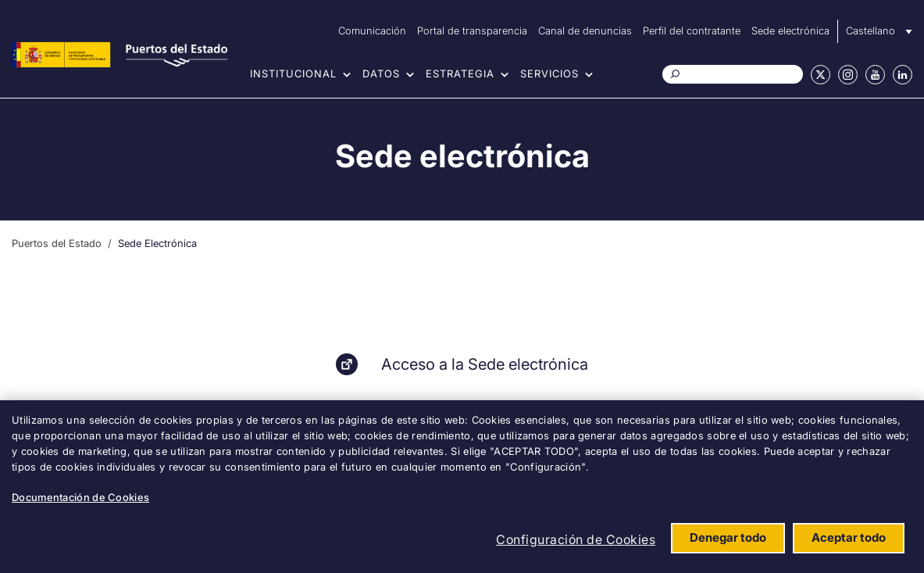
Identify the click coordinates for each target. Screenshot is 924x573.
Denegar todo (728, 537)
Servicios (549, 73)
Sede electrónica (790, 30)
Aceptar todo (849, 537)
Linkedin (903, 75)
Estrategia (460, 73)
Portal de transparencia (472, 30)
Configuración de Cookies (576, 539)
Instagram (848, 75)
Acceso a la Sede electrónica (485, 364)
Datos (381, 73)
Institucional (293, 73)
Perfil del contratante (692, 30)
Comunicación (372, 30)
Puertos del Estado (57, 243)
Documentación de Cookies (80, 497)
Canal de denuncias (585, 30)
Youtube (875, 75)
